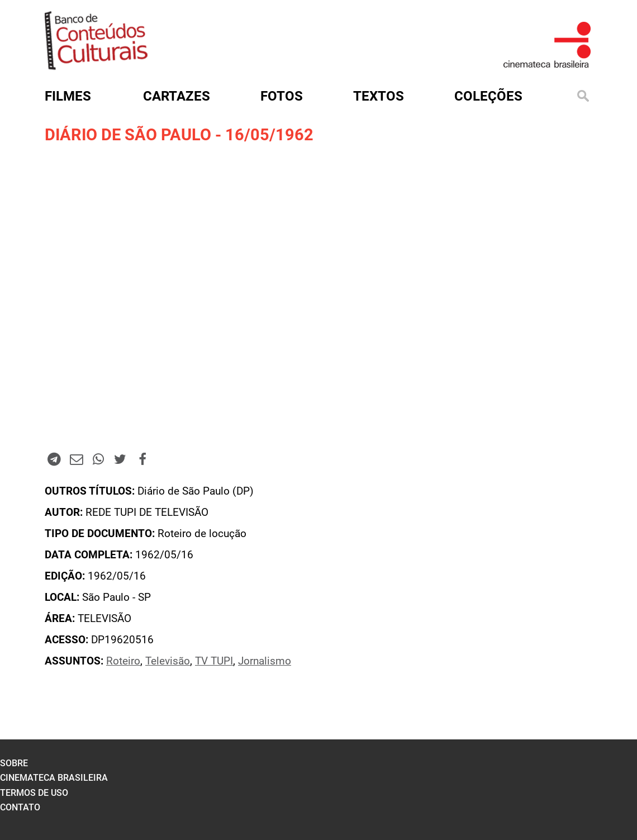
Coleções (488, 96)
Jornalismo (265, 661)
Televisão (168, 661)
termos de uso (34, 793)
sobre (14, 763)
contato (20, 807)
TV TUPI (214, 661)
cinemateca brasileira (54, 778)
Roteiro (123, 661)
